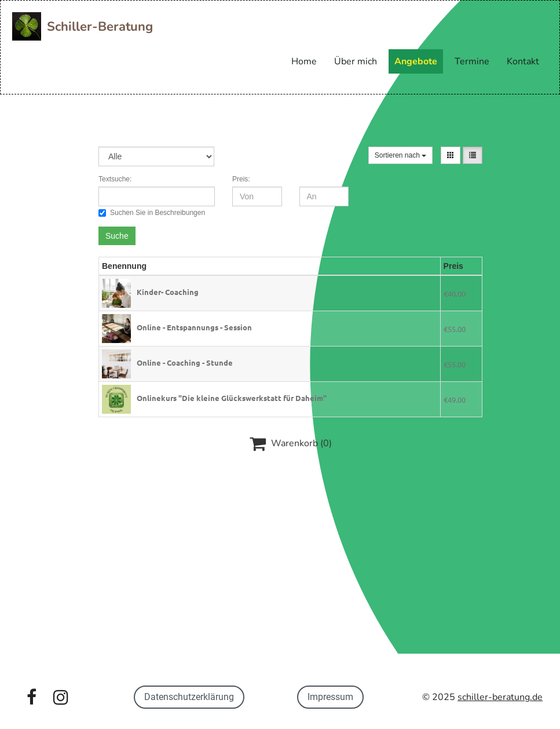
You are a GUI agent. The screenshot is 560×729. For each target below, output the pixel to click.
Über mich (356, 61)
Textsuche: (115, 179)
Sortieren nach (400, 155)
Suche (117, 236)
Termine (472, 61)
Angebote (416, 61)
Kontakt (523, 61)
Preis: (241, 179)
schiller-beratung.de (500, 697)
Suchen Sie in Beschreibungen (152, 213)
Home (304, 61)
